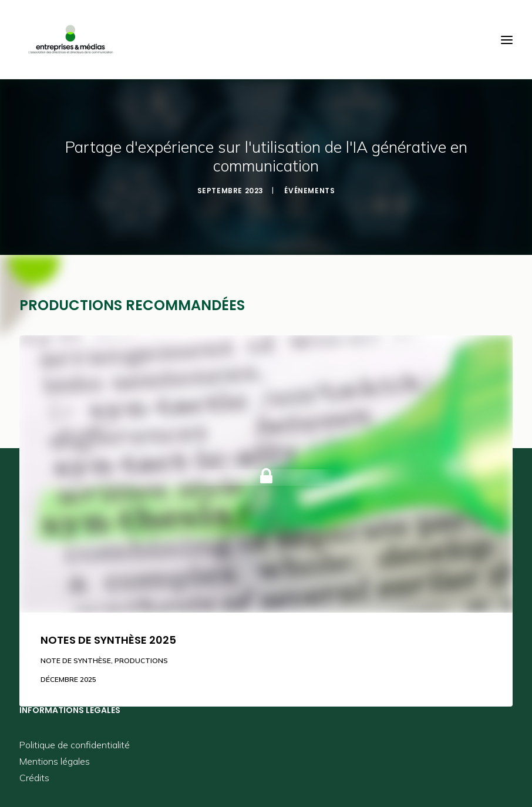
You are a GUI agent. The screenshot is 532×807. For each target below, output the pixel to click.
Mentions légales (55, 761)
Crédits (34, 778)
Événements (309, 191)
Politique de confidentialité (75, 745)
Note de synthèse (76, 660)
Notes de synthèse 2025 (108, 640)
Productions (141, 660)
